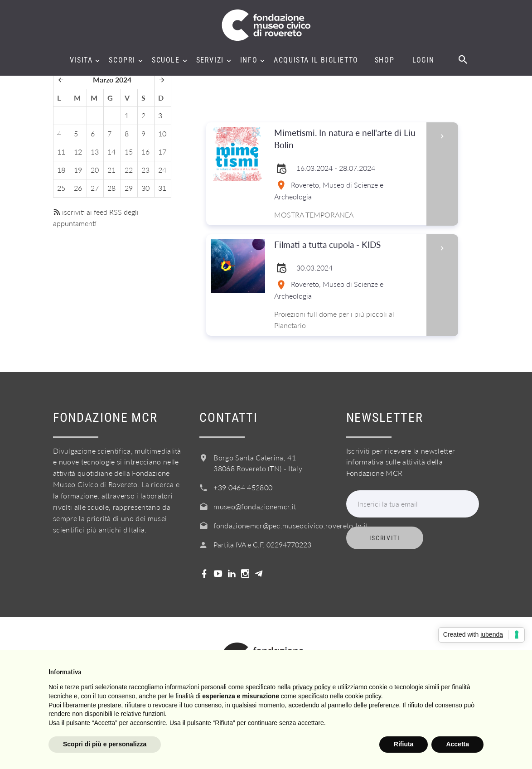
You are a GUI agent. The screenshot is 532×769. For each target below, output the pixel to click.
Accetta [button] (457, 744)
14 (111, 152)
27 (95, 188)
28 (111, 188)
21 (111, 170)
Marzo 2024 (112, 80)
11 (61, 152)
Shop (384, 60)
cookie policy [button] (363, 696)
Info (249, 60)
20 (95, 170)
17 (162, 152)
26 (78, 188)
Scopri (122, 60)
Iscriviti (385, 538)
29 (129, 188)
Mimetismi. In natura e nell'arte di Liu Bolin (347, 139)
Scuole (166, 60)
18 (61, 170)
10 (162, 133)
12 (78, 152)
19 (78, 170)
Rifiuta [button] (404, 744)
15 (129, 152)
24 (162, 170)
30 (145, 188)
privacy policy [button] (312, 687)
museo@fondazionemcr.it (255, 506)
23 (145, 170)
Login (423, 60)
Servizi (210, 60)
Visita (81, 60)
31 (162, 188)
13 (95, 152)
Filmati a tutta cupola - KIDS (347, 245)
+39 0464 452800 (243, 487)
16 (145, 152)
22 (129, 170)
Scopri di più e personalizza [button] (105, 744)
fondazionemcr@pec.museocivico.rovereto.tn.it (291, 525)
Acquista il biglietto (316, 60)
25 (61, 188)
